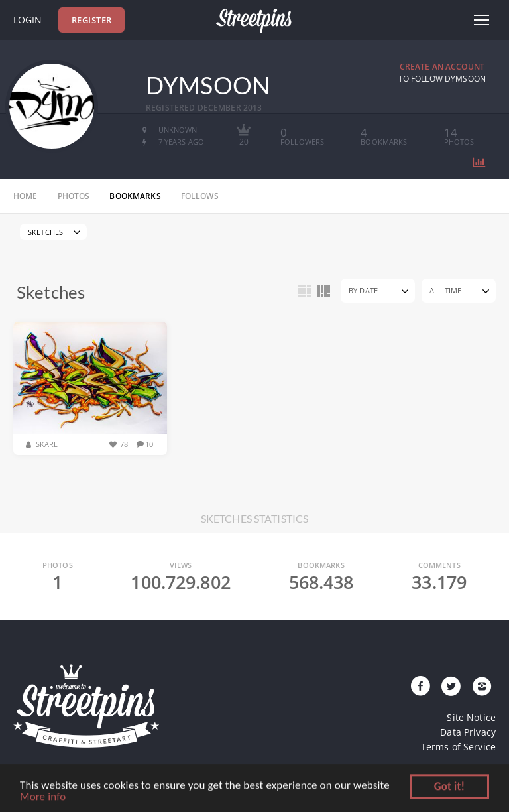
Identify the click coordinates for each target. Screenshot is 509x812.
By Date (363, 290)
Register (92, 20)
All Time (445, 290)
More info (43, 798)
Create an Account (442, 67)
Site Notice (471, 717)
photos (74, 196)
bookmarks (135, 196)
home (26, 196)
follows (200, 196)
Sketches (45, 232)
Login (28, 20)
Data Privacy (468, 732)
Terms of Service (458, 747)
